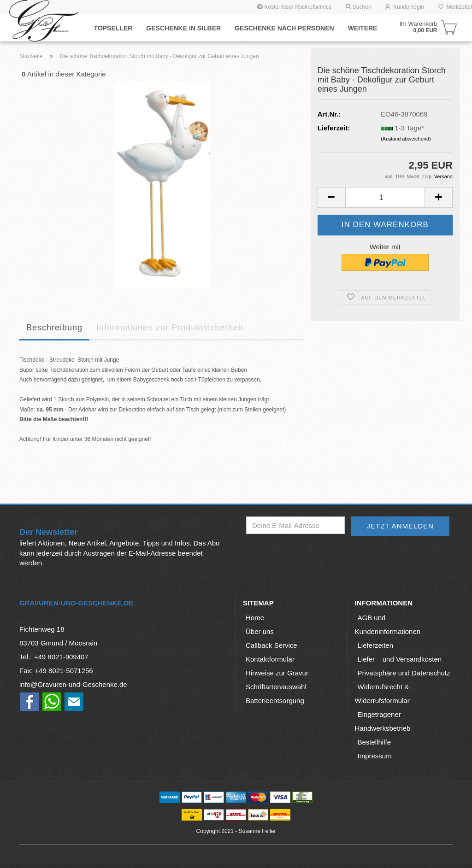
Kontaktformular (270, 659)
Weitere (363, 28)
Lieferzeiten (376, 645)
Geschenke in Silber (183, 28)
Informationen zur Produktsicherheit (170, 328)
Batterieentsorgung (275, 701)
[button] (331, 197)
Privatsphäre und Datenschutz (404, 673)
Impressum (375, 756)
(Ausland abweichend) (406, 139)
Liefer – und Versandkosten (400, 659)
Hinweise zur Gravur (277, 673)
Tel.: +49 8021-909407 (54, 657)
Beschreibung (54, 328)
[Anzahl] (385, 197)
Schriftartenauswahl (276, 687)
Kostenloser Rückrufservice (294, 7)
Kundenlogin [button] (405, 7)
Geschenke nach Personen (284, 28)
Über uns (260, 631)
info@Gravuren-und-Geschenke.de (73, 684)
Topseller (113, 28)
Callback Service (271, 645)
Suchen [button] (359, 7)
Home (255, 618)
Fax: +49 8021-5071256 (56, 671)
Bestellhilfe (375, 742)
